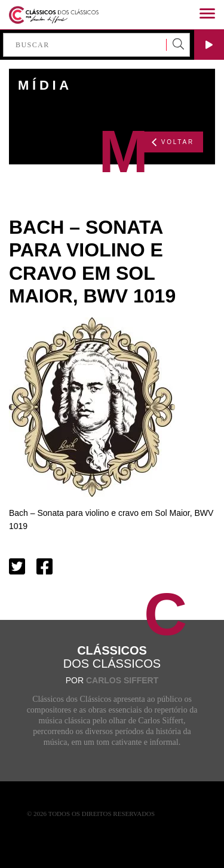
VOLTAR (173, 142)
